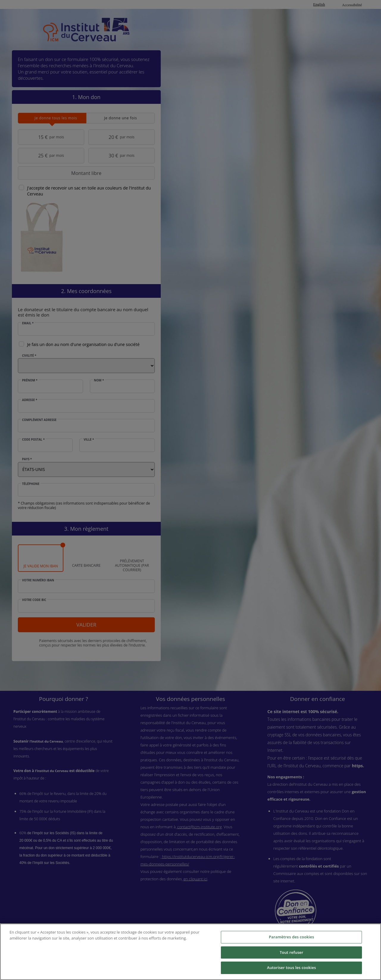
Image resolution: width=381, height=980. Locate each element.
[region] (190, 952)
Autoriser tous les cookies (291, 968)
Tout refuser (292, 952)
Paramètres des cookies (291, 937)
